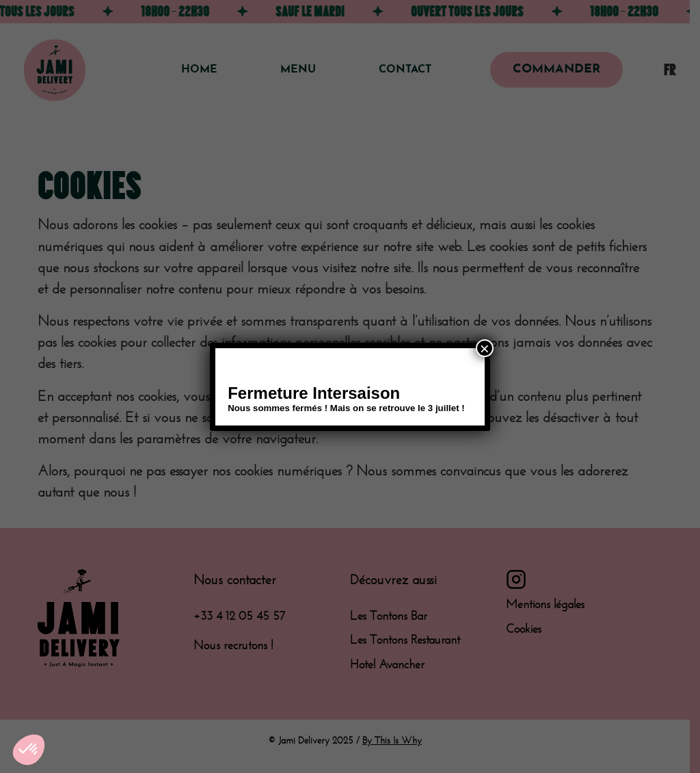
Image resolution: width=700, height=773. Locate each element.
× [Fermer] (485, 348)
